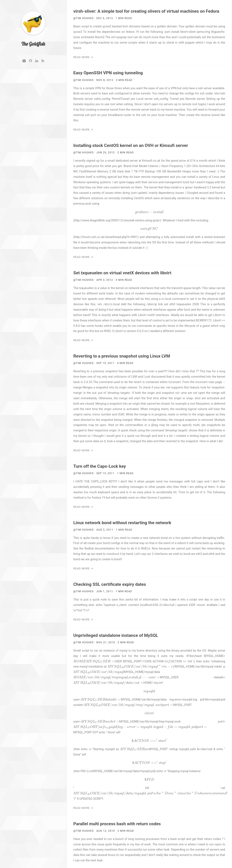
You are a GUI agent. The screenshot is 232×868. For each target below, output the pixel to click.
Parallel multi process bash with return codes (117, 824)
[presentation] (149, 212)
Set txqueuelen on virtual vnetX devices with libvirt (122, 273)
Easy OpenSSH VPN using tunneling (108, 73)
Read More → (83, 57)
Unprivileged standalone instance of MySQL (116, 635)
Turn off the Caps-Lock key (100, 466)
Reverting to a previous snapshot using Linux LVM (122, 356)
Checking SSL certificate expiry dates (110, 584)
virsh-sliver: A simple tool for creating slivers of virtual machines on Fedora (146, 11)
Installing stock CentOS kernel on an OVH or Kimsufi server (131, 145)
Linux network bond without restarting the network (122, 523)
